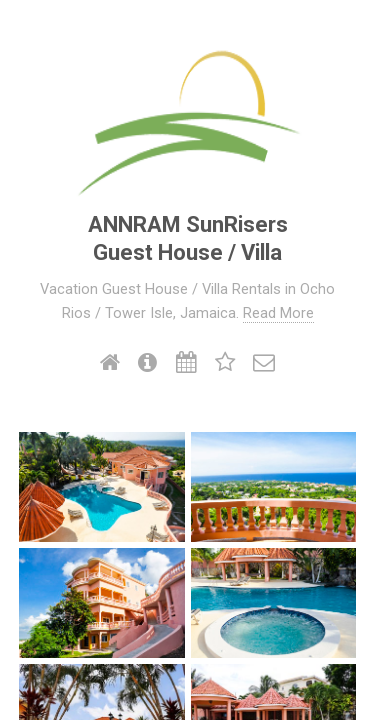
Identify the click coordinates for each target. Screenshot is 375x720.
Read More (278, 313)
